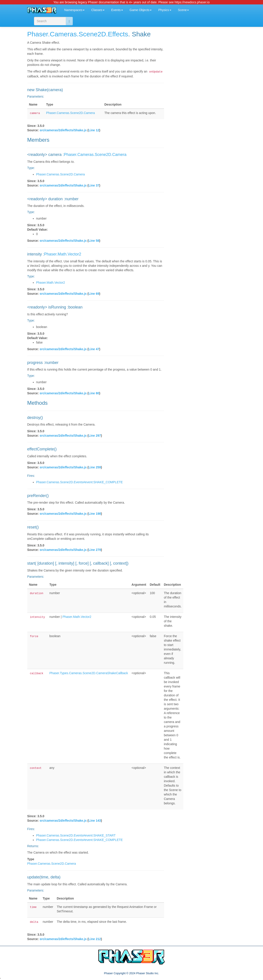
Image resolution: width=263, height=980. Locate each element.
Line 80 (94, 393)
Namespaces (75, 10)
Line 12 (94, 130)
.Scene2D (91, 34)
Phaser (38, 34)
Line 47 (94, 349)
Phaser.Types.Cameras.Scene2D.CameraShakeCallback (89, 673)
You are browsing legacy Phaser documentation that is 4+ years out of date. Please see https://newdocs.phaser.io (131, 2)
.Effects (117, 34)
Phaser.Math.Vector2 (63, 254)
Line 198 (95, 514)
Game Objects (141, 10)
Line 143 (95, 821)
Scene (184, 10)
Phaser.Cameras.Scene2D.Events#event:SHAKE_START (76, 835)
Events (117, 10)
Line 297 (95, 436)
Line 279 (95, 550)
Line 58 (94, 241)
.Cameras (62, 34)
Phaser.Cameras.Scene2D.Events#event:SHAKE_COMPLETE (80, 482)
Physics (165, 10)
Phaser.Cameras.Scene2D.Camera (70, 113)
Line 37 (94, 185)
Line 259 (95, 467)
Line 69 (94, 294)
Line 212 (95, 939)
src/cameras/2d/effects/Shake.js (63, 130)
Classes (98, 10)
